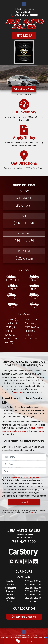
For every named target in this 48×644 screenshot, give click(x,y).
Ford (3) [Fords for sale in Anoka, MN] (8, 331)
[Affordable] (24, 203)
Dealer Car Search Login (8, 637)
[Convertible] (13, 278)
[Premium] (24, 256)
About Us (18, 635)
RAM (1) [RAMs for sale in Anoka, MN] (30, 335)
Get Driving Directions (24, 617)
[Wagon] (34, 306)
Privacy (31, 512)
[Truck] (34, 287)
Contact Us (25, 635)
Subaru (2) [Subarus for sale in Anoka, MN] (31, 339)
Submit (24, 502)
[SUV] (34, 278)
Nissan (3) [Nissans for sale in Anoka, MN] (31, 331)
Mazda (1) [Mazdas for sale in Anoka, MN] (31, 323)
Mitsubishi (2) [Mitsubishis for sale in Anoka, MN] (33, 327)
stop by (41, 431)
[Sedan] (13, 306)
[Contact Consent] (3, 478)
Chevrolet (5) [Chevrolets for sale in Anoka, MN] (11, 319)
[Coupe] (13, 287)
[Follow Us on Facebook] (24, 4)
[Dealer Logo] (24, 24)
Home (13, 635)
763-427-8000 (26, 15)
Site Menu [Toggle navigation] (24, 35)
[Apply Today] (24, 137)
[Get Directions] (24, 161)
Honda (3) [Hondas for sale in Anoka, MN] (9, 335)
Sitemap (27, 637)
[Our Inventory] (24, 111)
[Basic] (24, 220)
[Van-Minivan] (34, 297)
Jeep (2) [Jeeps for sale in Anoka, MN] (8, 342)
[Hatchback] (13, 297)
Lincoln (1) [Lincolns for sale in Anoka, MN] (31, 319)
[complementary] (40, 636)
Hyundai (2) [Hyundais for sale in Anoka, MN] (10, 339)
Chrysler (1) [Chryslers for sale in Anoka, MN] (10, 323)
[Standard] (24, 238)
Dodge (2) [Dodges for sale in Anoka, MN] (9, 327)
